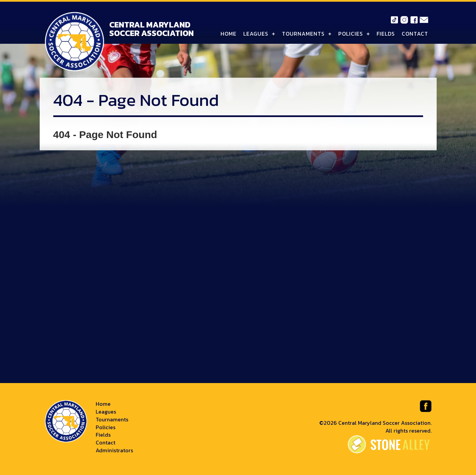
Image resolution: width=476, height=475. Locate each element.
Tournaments (303, 34)
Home (229, 34)
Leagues (256, 34)
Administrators (114, 450)
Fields (386, 34)
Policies (351, 34)
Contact (415, 34)
